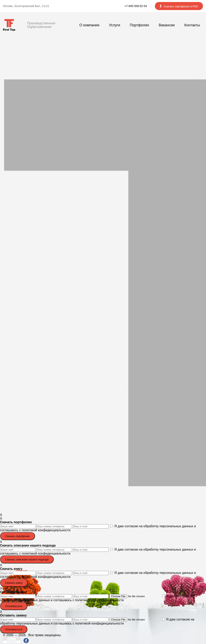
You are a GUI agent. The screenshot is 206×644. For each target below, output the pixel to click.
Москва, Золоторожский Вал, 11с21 (26, 6)
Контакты (192, 25)
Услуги (115, 25)
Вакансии (167, 25)
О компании (89, 25)
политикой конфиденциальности (46, 530)
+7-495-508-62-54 (136, 6)
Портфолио (139, 25)
